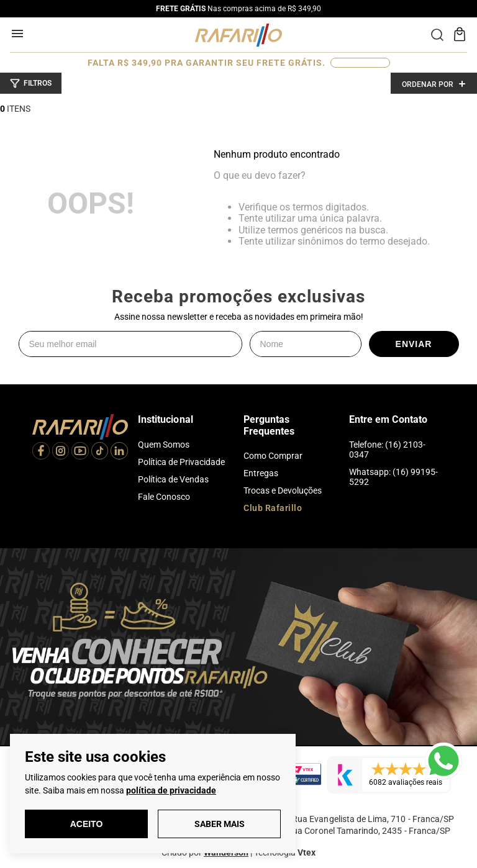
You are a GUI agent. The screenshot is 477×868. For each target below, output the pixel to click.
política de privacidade (171, 790)
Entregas (261, 473)
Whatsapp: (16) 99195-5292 (393, 477)
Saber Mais (220, 824)
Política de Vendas (173, 479)
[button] (31, 83)
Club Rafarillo (273, 508)
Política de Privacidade (181, 462)
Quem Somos (164, 445)
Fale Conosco (164, 497)
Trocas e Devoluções (283, 491)
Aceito (87, 824)
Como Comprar (273, 456)
